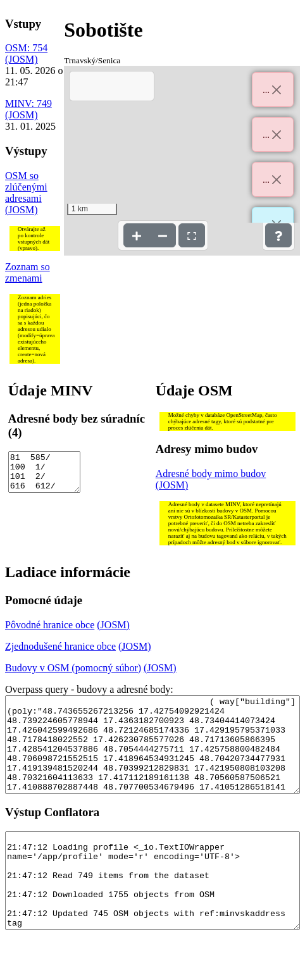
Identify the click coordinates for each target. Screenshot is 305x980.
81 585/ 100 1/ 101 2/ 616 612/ (44, 476)
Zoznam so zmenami (28, 272)
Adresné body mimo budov (211, 474)
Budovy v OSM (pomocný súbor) (73, 668)
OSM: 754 (26, 48)
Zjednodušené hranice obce (60, 646)
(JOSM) (22, 59)
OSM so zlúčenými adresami (26, 187)
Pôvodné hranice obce (50, 625)
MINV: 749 (28, 103)
